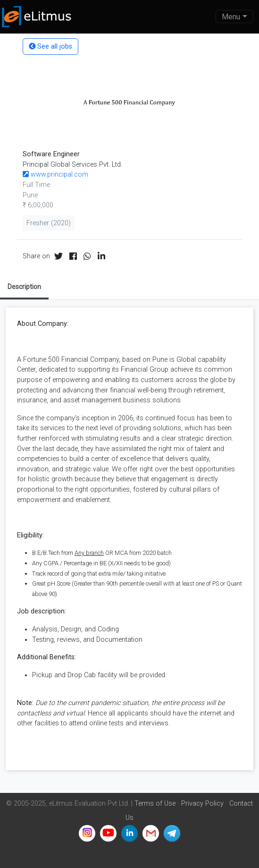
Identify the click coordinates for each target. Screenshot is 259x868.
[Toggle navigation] (234, 17)
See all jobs (50, 47)
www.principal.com (55, 174)
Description (24, 287)
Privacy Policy (202, 804)
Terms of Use (155, 804)
